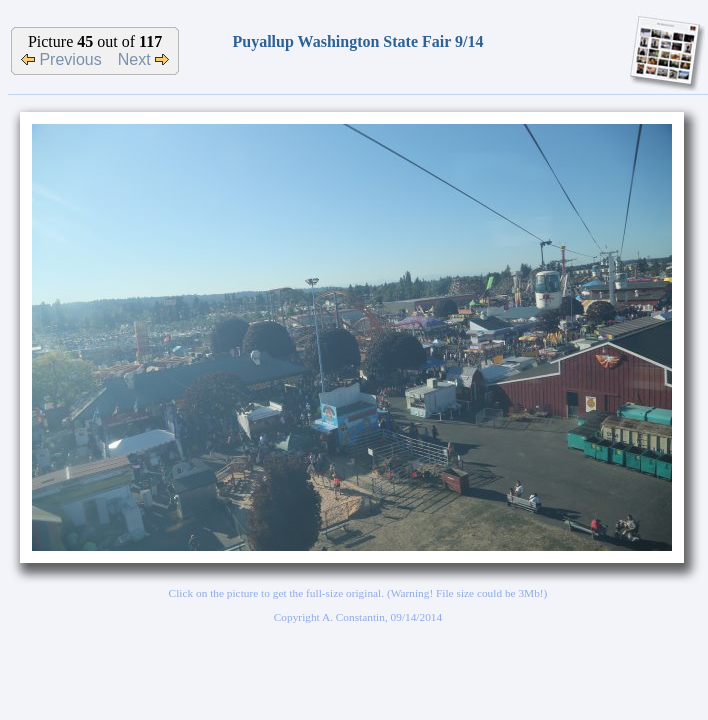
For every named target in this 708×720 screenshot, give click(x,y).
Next (143, 59)
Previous (61, 59)
